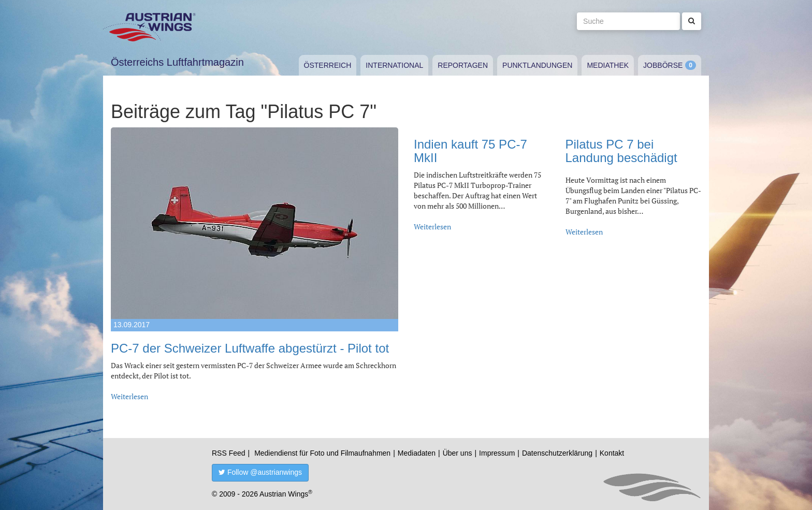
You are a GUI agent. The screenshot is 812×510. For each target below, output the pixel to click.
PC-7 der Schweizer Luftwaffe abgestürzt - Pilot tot (250, 348)
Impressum (497, 453)
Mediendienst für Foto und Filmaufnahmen (322, 453)
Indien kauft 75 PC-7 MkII (470, 151)
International (394, 65)
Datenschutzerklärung (557, 453)
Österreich (328, 65)
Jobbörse (663, 65)
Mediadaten (417, 453)
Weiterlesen (129, 396)
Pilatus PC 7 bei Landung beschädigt (621, 151)
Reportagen (463, 65)
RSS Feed (229, 453)
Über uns (458, 453)
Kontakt (612, 453)
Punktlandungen (537, 65)
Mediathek (608, 65)
